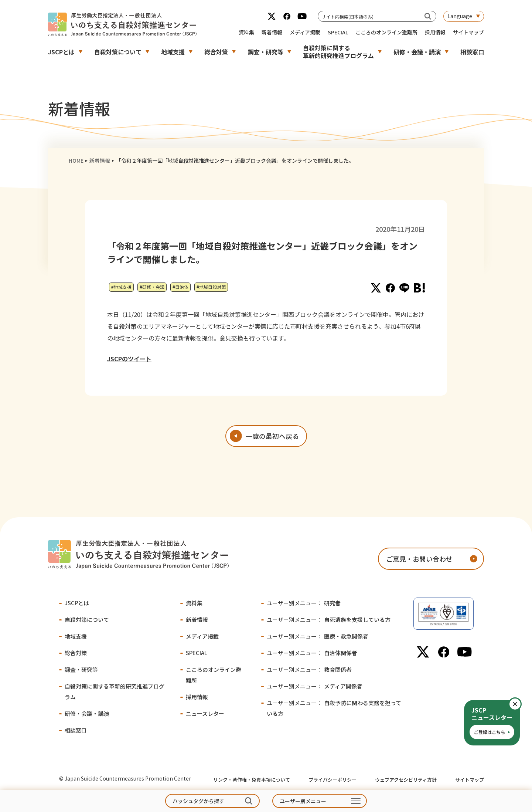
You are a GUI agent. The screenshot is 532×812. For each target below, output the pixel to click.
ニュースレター (205, 713)
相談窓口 (472, 52)
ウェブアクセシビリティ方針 (406, 780)
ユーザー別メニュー (303, 801)
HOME (76, 160)
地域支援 (173, 52)
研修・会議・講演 (417, 52)
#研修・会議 (152, 287)
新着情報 (272, 32)
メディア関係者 (315, 686)
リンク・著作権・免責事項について (252, 780)
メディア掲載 (305, 32)
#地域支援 (121, 287)
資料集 (246, 32)
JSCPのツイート (129, 359)
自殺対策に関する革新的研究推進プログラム (338, 52)
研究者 (304, 603)
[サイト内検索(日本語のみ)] (428, 16)
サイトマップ (468, 32)
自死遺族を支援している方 (329, 620)
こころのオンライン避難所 (386, 32)
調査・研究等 (266, 52)
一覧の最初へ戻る (272, 436)
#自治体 (180, 287)
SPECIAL (338, 32)
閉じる (521, 704)
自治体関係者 (312, 653)
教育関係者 (309, 669)
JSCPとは (61, 52)
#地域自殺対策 (211, 287)
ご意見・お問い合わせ (419, 559)
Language (460, 16)
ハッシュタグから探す (198, 801)
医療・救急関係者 (318, 636)
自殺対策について (118, 52)
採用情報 (435, 32)
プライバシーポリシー (332, 780)
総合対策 (216, 52)
